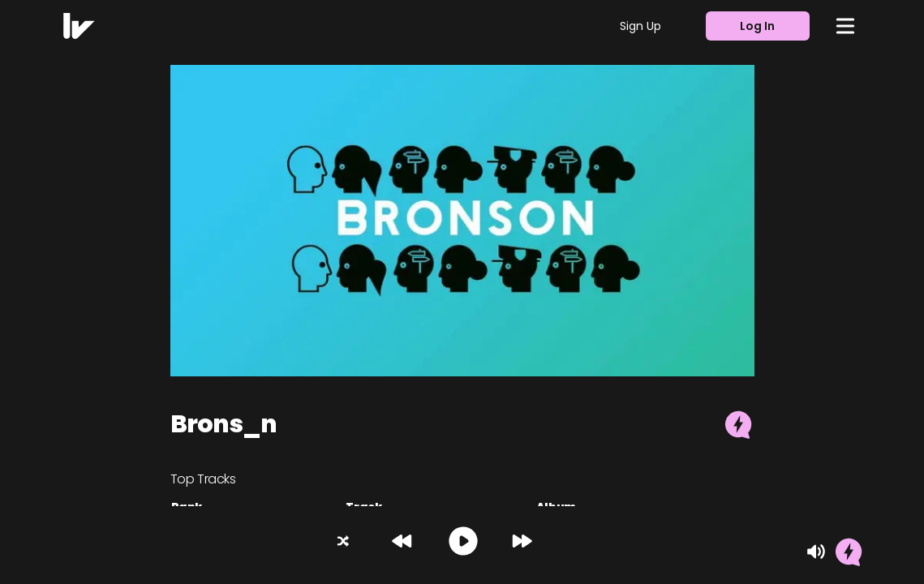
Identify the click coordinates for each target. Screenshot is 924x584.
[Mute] (816, 552)
